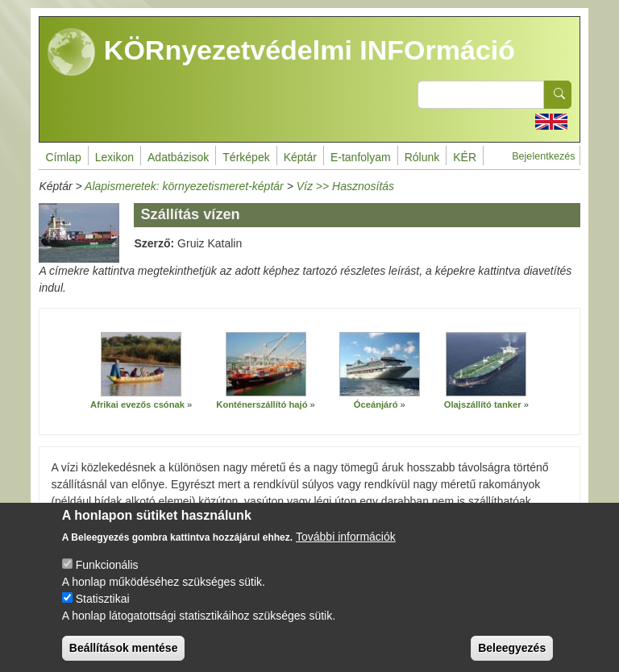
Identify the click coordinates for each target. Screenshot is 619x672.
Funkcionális (107, 579)
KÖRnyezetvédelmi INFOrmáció (281, 52)
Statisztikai (103, 613)
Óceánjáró (376, 404)
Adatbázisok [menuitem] (178, 157)
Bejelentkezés (543, 156)
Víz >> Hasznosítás (345, 186)
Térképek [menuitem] (246, 157)
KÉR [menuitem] (465, 157)
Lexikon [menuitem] (114, 157)
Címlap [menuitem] (63, 157)
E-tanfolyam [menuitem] (361, 157)
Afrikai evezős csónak (137, 404)
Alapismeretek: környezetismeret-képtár (184, 186)
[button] (141, 365)
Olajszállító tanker (483, 404)
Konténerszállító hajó (262, 404)
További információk (346, 551)
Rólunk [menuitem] (422, 157)
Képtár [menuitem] (300, 157)
